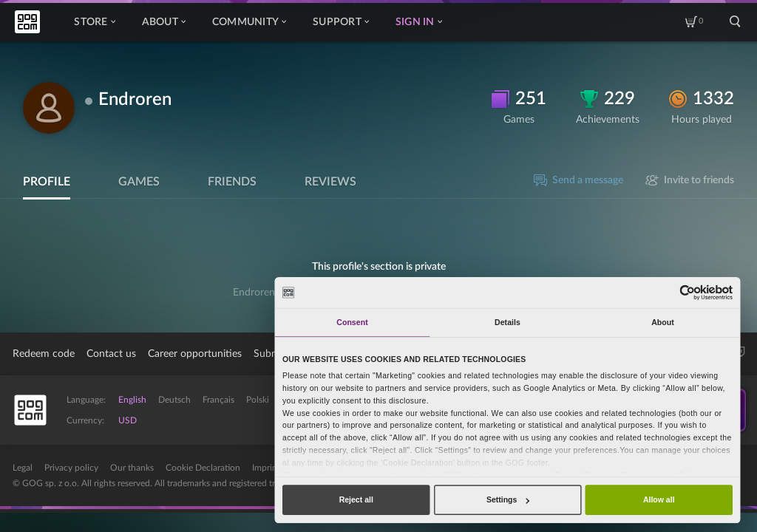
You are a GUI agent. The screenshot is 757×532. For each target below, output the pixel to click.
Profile (47, 182)
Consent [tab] (352, 322)
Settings (508, 499)
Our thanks (132, 468)
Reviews (330, 182)
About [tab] (663, 322)
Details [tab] (508, 322)
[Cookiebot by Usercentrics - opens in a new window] (688, 292)
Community (249, 22)
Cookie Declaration (203, 468)
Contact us (111, 354)
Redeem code (44, 354)
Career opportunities (195, 354)
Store (94, 22)
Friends (232, 182)
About (164, 22)
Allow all (659, 499)
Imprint (266, 468)
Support (341, 22)
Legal (23, 468)
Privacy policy (71, 468)
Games (139, 182)
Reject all (356, 499)
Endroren (135, 100)
